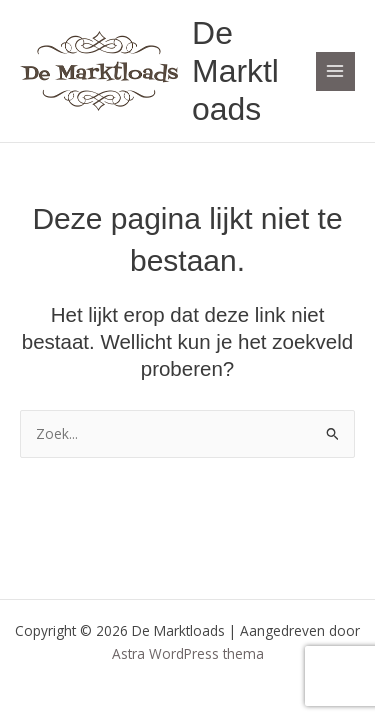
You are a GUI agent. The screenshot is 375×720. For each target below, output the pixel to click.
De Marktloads (235, 71)
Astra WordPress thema (188, 653)
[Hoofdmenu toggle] (335, 71)
